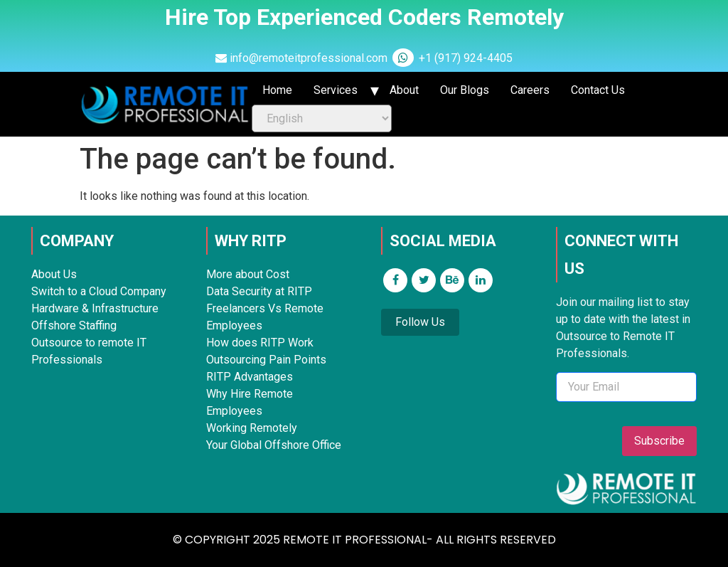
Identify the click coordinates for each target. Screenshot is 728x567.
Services (336, 90)
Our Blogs (465, 90)
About (404, 90)
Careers (530, 90)
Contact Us (598, 90)
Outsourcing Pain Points (266, 360)
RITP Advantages (250, 377)
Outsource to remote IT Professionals (89, 351)
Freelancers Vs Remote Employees (265, 317)
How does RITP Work (260, 343)
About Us (54, 274)
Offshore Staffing (74, 325)
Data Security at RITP (259, 291)
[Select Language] (322, 118)
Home (277, 90)
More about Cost (248, 274)
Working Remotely (252, 428)
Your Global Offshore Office (274, 445)
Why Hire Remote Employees (250, 402)
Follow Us (420, 322)
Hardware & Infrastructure (95, 308)
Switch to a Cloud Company (99, 291)
